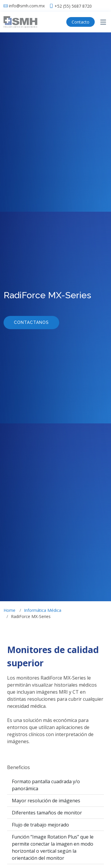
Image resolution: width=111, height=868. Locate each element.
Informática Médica (43, 610)
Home (9, 610)
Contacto (81, 22)
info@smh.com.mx (27, 6)
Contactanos (31, 322)
